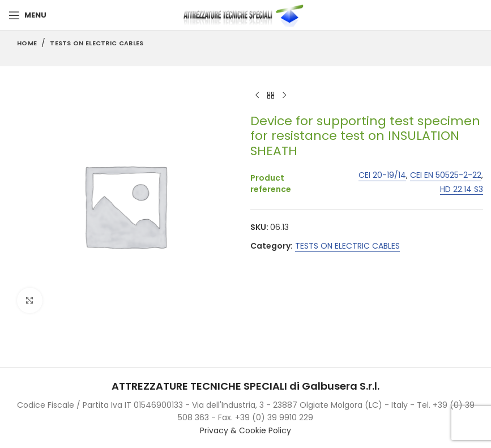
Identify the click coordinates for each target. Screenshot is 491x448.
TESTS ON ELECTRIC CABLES (97, 43)
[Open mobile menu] (27, 15)
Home (27, 43)
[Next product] (284, 96)
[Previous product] (257, 96)
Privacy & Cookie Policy (245, 430)
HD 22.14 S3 (461, 189)
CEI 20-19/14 (382, 175)
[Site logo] (246, 15)
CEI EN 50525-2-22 (445, 175)
